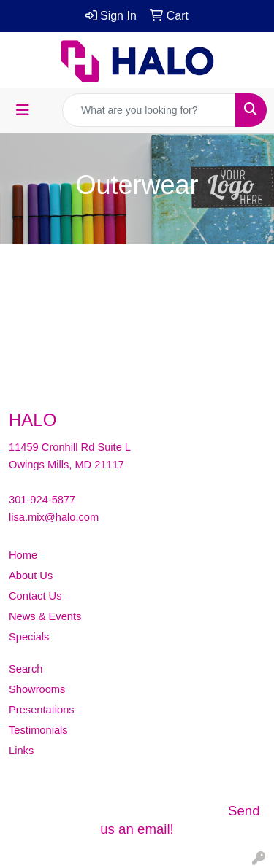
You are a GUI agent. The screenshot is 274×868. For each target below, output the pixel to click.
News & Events (45, 616)
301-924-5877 (42, 500)
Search (26, 669)
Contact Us (35, 596)
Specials (29, 637)
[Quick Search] (149, 110)
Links (21, 751)
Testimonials (38, 730)
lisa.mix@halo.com (54, 517)
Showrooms (37, 689)
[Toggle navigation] (23, 110)
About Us (31, 576)
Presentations (42, 710)
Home (23, 555)
